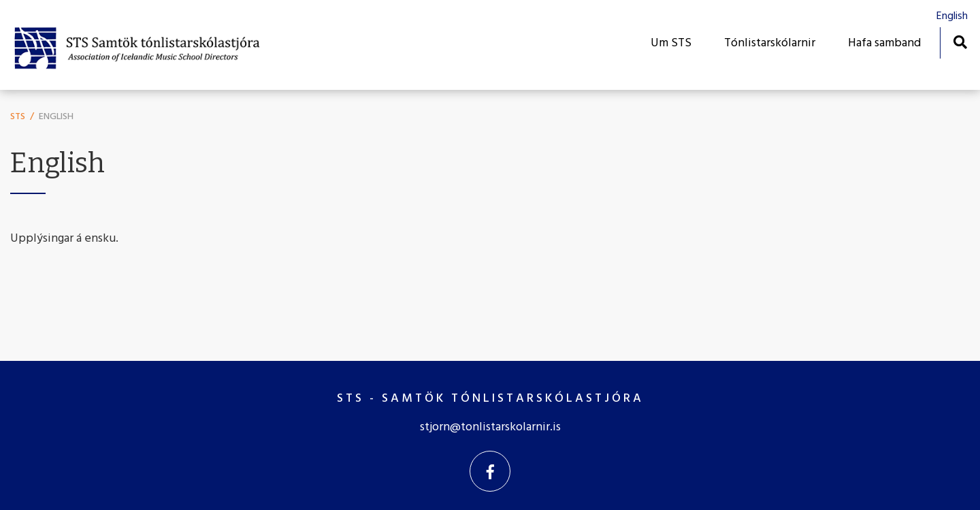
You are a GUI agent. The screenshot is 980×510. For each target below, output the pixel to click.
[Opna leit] (960, 42)
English (56, 117)
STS (18, 117)
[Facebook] (490, 471)
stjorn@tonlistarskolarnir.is (490, 427)
